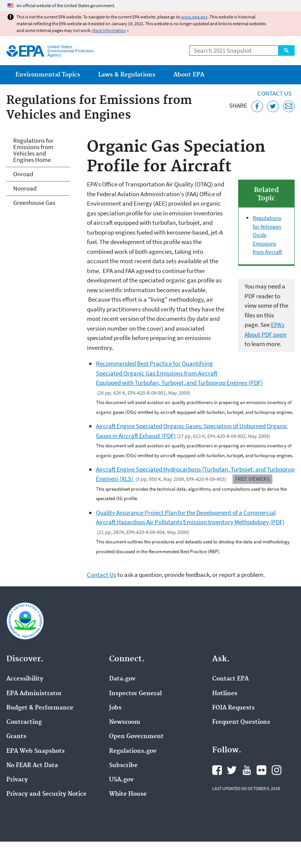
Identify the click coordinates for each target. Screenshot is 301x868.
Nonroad (25, 188)
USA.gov (121, 780)
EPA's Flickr (261, 770)
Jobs (115, 708)
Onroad (23, 174)
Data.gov (122, 679)
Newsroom (125, 722)
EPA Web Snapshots (36, 751)
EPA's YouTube (247, 770)
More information (109, 30)
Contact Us (274, 93)
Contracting (24, 722)
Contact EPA (230, 679)
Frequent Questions (241, 722)
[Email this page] (289, 106)
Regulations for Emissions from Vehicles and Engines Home (33, 150)
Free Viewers (252, 479)
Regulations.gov (133, 751)
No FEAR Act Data (32, 766)
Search (286, 50)
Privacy (17, 780)
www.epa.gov (194, 17)
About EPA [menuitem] (189, 75)
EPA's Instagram (277, 770)
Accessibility (25, 679)
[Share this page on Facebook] (257, 106)
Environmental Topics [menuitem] (48, 75)
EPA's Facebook (217, 770)
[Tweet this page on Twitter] (273, 106)
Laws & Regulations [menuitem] (127, 75)
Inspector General (135, 694)
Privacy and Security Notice (46, 794)
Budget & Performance (40, 708)
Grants (16, 737)
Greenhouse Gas (34, 203)
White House (128, 794)
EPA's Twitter (232, 770)
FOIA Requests (233, 708)
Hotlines (225, 694)
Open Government (136, 737)
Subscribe (123, 766)
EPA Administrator (34, 694)
